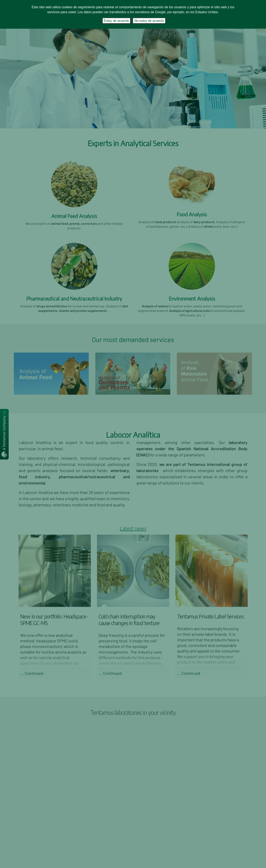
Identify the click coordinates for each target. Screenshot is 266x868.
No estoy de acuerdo (149, 21)
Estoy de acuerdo (116, 21)
